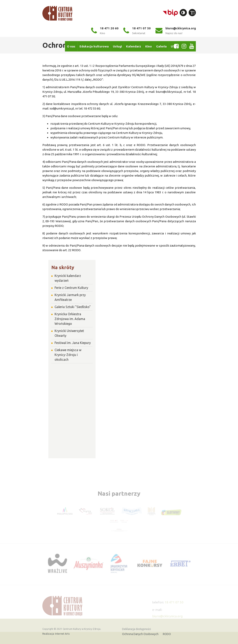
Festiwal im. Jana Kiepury (73, 343)
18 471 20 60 (105, 31)
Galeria (161, 46)
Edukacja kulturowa (94, 46)
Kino (149, 46)
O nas (71, 46)
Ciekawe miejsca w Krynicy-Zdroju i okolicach (68, 355)
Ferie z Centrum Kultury (71, 288)
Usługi (117, 46)
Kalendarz (134, 46)
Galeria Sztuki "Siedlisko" (73, 307)
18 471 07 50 (137, 31)
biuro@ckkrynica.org (176, 31)
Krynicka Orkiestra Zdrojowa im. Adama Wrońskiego (70, 319)
